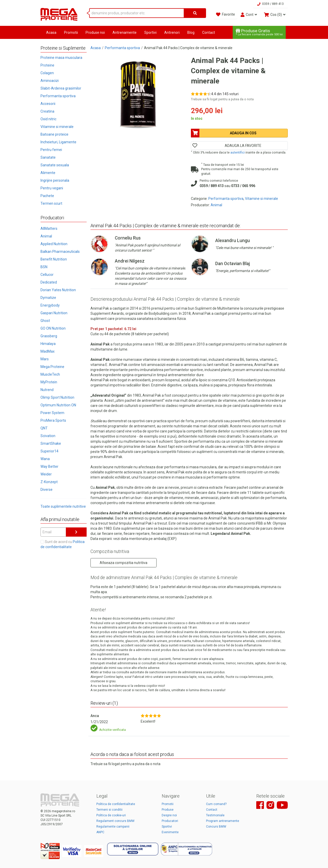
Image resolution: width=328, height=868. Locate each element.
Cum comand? (216, 804)
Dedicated (49, 282)
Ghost (45, 321)
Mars (45, 359)
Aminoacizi (50, 81)
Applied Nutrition (54, 244)
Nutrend (47, 390)
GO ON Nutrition (53, 328)
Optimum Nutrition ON (58, 405)
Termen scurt (51, 203)
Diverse (47, 490)
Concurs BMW (216, 827)
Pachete (47, 196)
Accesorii (48, 104)
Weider (46, 474)
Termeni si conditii (109, 810)
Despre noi (169, 815)
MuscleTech (50, 374)
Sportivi (150, 32)
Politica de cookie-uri (111, 815)
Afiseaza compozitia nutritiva (124, 563)
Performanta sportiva (58, 96)
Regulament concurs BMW (115, 821)
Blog (191, 32)
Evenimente (170, 832)
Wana (45, 459)
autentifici (238, 153)
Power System (52, 413)
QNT (44, 428)
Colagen (47, 73)
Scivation (48, 436)
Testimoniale (215, 815)
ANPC (100, 832)
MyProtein (49, 382)
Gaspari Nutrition (54, 313)
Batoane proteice (54, 134)
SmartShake (51, 443)
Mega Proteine (52, 367)
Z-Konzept (49, 482)
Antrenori (172, 32)
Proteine (47, 65)
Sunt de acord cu (63, 544)
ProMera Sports (53, 420)
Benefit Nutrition (54, 259)
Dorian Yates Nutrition (58, 290)
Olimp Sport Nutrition (57, 397)
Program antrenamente (223, 821)
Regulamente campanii (113, 827)
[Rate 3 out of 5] (201, 94)
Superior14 (49, 451)
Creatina (47, 111)
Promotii (71, 32)
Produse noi (95, 32)
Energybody (50, 305)
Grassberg (49, 336)
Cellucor (47, 275)
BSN (44, 267)
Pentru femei (51, 150)
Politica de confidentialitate (116, 804)
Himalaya (48, 344)
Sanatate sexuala (55, 165)
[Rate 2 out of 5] (197, 94)
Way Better (49, 466)
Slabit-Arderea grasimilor (61, 88)
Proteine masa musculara (61, 58)
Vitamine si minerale (57, 127)
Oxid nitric (48, 119)
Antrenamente (125, 32)
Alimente (48, 173)
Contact (209, 32)
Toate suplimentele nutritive (63, 506)
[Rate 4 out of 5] (205, 94)
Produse (168, 810)
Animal (46, 236)
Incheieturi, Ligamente (58, 142)
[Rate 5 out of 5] (209, 94)
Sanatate (48, 157)
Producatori (170, 821)
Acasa (51, 32)
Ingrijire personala (55, 180)
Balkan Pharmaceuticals (60, 252)
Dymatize (48, 298)
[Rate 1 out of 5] (193, 94)
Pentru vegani (52, 188)
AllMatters (49, 229)
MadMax (48, 351)
